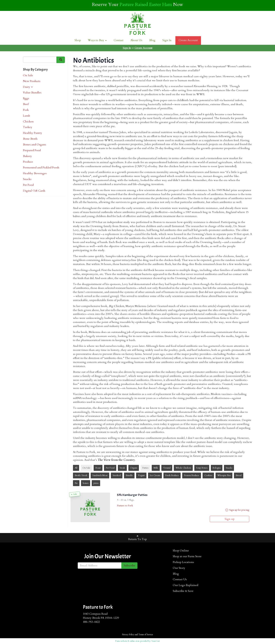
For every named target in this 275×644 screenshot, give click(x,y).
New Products (32, 81)
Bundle (129, 475)
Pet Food (28, 185)
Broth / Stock (81, 475)
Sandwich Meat (100, 475)
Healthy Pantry (33, 133)
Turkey (28, 127)
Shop (78, 40)
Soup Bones (202, 468)
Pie (76, 483)
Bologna (217, 468)
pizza (96, 483)
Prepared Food (32, 150)
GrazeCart (155, 641)
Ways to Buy (97, 40)
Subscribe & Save (183, 591)
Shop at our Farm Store (187, 556)
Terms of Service (146, 635)
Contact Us (180, 579)
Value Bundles (32, 93)
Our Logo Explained (185, 585)
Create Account (188, 40)
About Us (136, 40)
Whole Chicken (183, 468)
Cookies (208, 475)
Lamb (26, 116)
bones (86, 483)
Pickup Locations (183, 562)
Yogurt (141, 475)
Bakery (27, 156)
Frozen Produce (192, 475)
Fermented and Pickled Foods (41, 168)
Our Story (179, 568)
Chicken (28, 122)
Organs (134, 468)
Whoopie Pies (224, 475)
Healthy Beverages (35, 173)
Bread (239, 475)
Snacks (27, 179)
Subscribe (129, 565)
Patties (145, 468)
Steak (122, 468)
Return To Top (137, 538)
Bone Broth (30, 139)
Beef (26, 104)
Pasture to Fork (125, 506)
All (76, 468)
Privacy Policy (128, 635)
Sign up (230, 519)
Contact (119, 40)
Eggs (26, 98)
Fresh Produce (172, 475)
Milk (156, 468)
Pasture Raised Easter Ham (146, 4)
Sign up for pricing (239, 510)
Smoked (117, 475)
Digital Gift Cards (34, 191)
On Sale (28, 75)
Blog (152, 40)
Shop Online (181, 551)
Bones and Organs (35, 145)
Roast (98, 468)
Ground (167, 468)
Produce (28, 162)
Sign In (167, 40)
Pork (26, 110)
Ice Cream (155, 475)
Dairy (28, 87)
